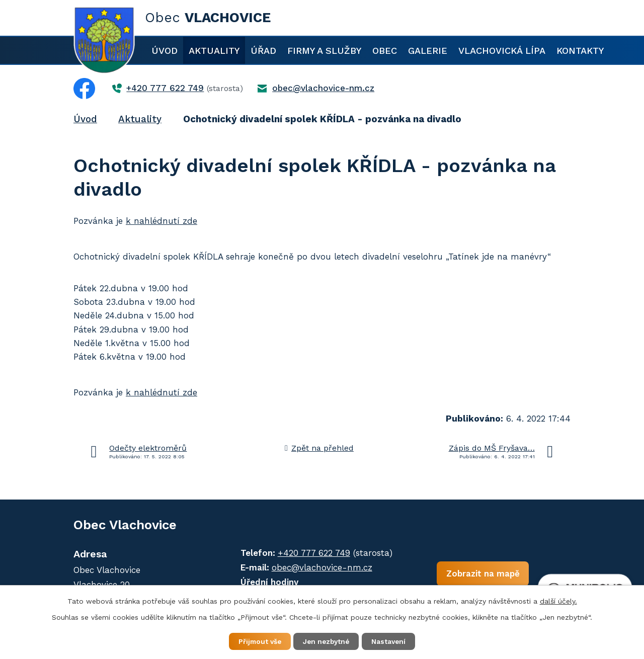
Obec (385, 51)
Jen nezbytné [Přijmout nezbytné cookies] (327, 641)
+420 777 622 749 (308, 553)
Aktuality (214, 51)
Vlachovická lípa (502, 51)
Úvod (165, 51)
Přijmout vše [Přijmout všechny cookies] (256, 641)
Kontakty (580, 51)
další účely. (558, 601)
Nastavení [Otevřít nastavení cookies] (392, 641)
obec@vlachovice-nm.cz (316, 567)
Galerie (428, 51)
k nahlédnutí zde (162, 221)
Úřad (263, 51)
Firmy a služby (324, 51)
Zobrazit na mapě (472, 575)
